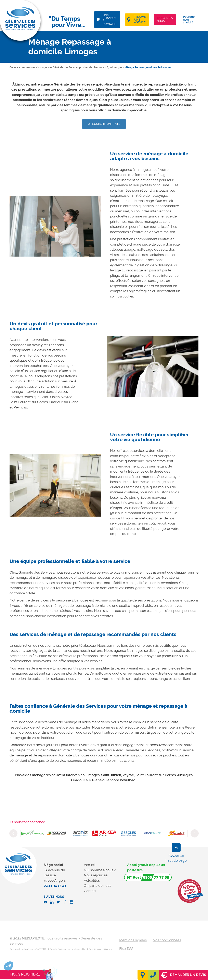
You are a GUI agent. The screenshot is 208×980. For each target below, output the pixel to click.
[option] (55, 226)
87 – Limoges (115, 67)
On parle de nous (97, 886)
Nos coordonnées (167, 940)
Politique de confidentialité (72, 949)
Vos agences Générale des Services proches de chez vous (71, 67)
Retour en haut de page (176, 858)
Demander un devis (183, 975)
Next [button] (195, 833)
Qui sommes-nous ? (100, 870)
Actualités (92, 880)
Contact (90, 891)
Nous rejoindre (96, 875)
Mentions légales (133, 940)
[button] (9, 966)
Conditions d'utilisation (100, 949)
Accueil (90, 865)
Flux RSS (126, 949)
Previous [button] (13, 833)
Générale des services (22, 67)
